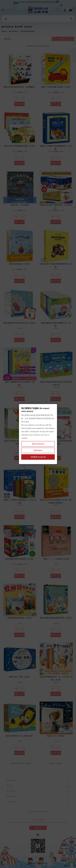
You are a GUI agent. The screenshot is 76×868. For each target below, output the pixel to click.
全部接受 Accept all (38, 457)
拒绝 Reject (38, 450)
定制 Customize (38, 444)
